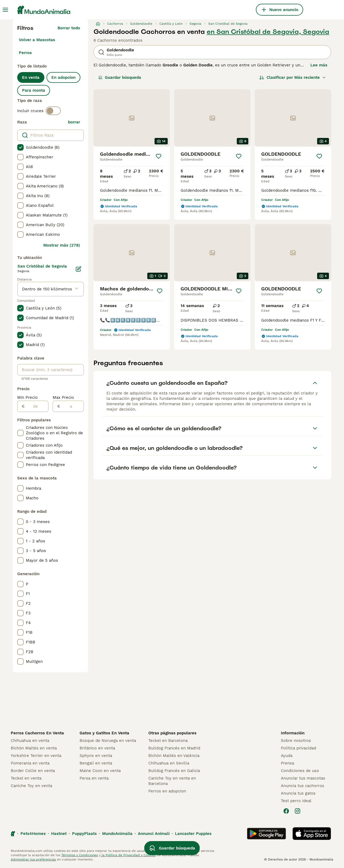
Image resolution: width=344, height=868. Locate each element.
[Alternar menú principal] (5, 10)
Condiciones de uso (300, 771)
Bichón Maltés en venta (34, 748)
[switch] (53, 111)
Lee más (319, 65)
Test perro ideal (296, 801)
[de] (36, 406)
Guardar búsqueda (120, 77)
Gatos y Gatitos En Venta (104, 733)
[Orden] (293, 77)
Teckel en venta (26, 778)
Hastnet (59, 834)
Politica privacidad (298, 748)
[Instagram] (298, 811)
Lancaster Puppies (193, 834)
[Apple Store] (312, 834)
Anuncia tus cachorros (302, 786)
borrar (74, 122)
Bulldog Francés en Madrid (174, 748)
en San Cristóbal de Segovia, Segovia (268, 32)
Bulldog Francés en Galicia (174, 771)
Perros (25, 53)
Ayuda (287, 756)
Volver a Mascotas (37, 40)
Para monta (34, 90)
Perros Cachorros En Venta (37, 733)
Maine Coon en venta (100, 771)
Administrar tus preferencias (33, 859)
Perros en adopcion (167, 791)
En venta (31, 77)
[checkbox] (20, 147)
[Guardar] (158, 156)
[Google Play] (266, 834)
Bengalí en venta (96, 763)
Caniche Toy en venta (31, 786)
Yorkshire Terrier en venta (36, 756)
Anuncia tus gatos (298, 793)
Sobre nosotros (296, 741)
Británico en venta (97, 748)
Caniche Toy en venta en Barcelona (172, 781)
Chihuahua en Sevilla (169, 763)
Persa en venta (94, 778)
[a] (72, 406)
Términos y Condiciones (80, 855)
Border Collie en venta (33, 771)
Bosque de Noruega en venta (108, 741)
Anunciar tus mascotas (303, 778)
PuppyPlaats (84, 834)
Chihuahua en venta (30, 741)
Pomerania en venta (30, 763)
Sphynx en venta (96, 756)
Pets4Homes (33, 834)
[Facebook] (286, 811)
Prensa (287, 763)
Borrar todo (69, 28)
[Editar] (78, 269)
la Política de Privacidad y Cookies (128, 855)
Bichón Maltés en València (174, 756)
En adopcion (63, 77)
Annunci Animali (154, 834)
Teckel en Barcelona (168, 741)
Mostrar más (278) (62, 245)
